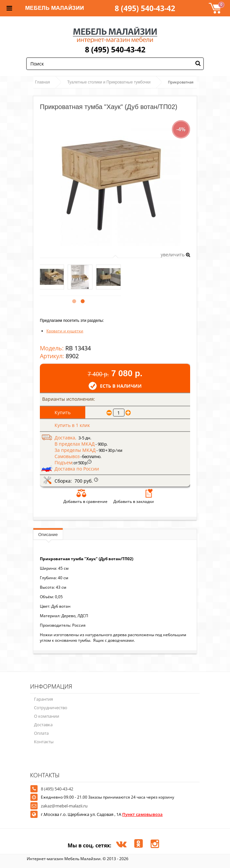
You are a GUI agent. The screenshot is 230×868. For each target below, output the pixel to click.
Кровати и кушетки (65, 331)
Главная (42, 82)
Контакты (44, 742)
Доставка (43, 725)
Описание (48, 535)
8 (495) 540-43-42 (145, 8)
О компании (47, 716)
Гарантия (43, 699)
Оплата (41, 733)
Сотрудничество (51, 708)
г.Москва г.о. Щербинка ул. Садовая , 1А (102, 814)
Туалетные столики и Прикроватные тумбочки (109, 82)
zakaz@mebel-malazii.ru (64, 806)
